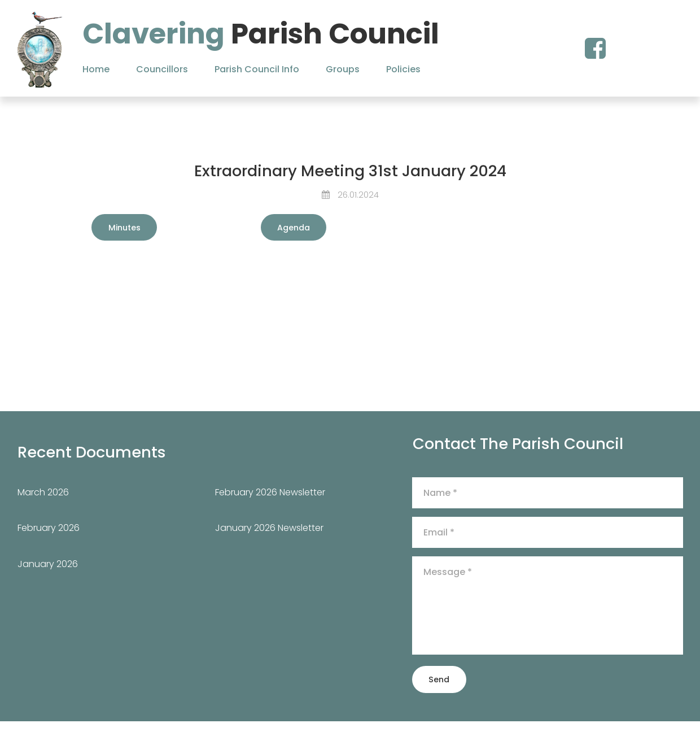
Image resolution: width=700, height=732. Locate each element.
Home (96, 69)
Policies (403, 69)
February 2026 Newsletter (270, 502)
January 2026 (48, 574)
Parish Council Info (257, 69)
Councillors (162, 69)
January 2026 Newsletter (269, 538)
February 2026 (49, 538)
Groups (343, 69)
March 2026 (43, 502)
